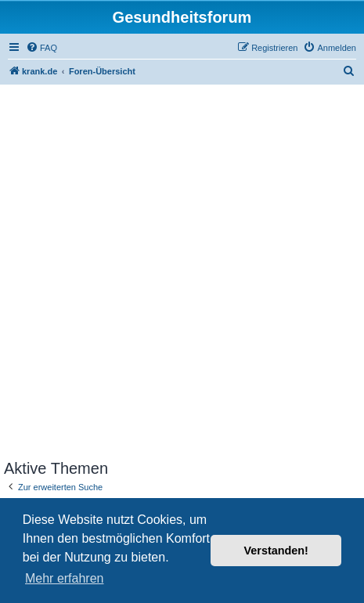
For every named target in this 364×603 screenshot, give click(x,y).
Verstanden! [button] (276, 551)
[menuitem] (41, 48)
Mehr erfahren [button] (65, 578)
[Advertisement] (182, 270)
